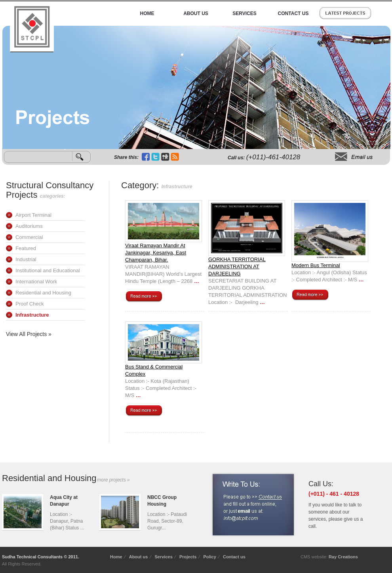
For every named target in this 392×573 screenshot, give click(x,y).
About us (139, 557)
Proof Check (30, 304)
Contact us (234, 557)
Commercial (29, 237)
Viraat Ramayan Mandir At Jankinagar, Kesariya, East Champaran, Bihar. (156, 253)
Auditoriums (29, 226)
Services (244, 13)
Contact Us (293, 13)
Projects (188, 557)
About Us (196, 13)
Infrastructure (32, 315)
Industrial (26, 259)
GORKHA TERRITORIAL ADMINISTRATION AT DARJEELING (237, 266)
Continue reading (144, 297)
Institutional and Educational (48, 270)
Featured (26, 248)
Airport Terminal (33, 215)
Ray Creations (343, 557)
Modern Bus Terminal (316, 265)
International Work (36, 282)
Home (147, 13)
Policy (209, 557)
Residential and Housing (43, 293)
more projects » (113, 480)
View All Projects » (29, 334)
